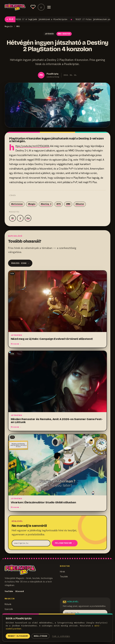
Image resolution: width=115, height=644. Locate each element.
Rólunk (8, 604)
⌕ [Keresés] (41, 7)
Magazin (9, 26)
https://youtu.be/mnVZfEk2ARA (32, 146)
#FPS (59, 204)
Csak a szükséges (61, 636)
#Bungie (32, 204)
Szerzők (9, 609)
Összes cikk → (20, 263)
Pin (28, 218)
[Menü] (49, 7)
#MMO (68, 204)
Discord (20, 592)
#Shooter (80, 204)
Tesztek (64, 577)
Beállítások (41, 636)
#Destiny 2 (46, 204)
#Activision (17, 204)
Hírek (62, 572)
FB (12, 218)
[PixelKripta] (15, 7)
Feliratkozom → (65, 543)
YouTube (9, 592)
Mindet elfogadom (18, 636)
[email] (31, 543)
